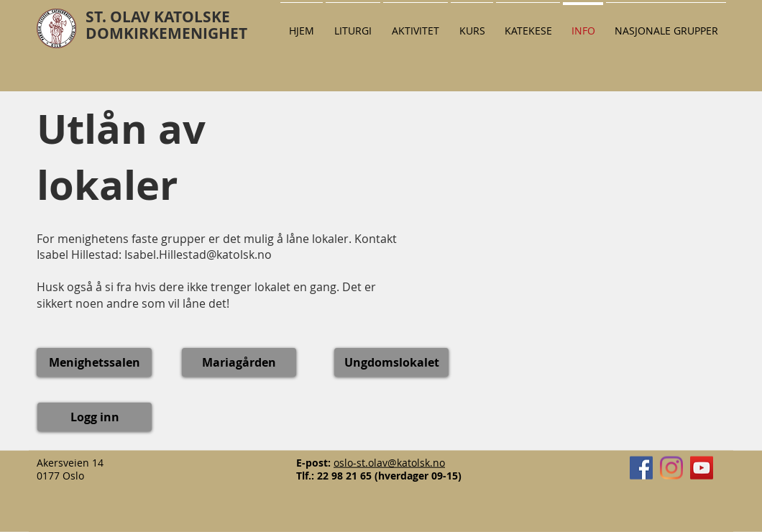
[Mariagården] (239, 362)
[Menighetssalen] (94, 362)
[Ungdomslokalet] (391, 362)
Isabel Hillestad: (81, 254)
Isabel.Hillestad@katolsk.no (198, 254)
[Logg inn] (95, 417)
